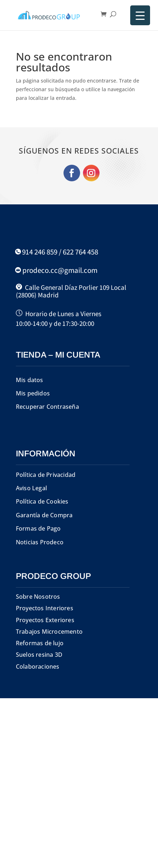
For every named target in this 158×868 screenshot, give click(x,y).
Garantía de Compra (44, 515)
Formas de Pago (38, 528)
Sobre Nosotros (38, 597)
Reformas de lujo (40, 643)
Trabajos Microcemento (49, 632)
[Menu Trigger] (140, 15)
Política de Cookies (42, 501)
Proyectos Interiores (45, 608)
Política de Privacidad (46, 475)
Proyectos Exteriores (45, 620)
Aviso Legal (31, 488)
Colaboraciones (38, 666)
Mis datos (30, 380)
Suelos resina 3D (39, 655)
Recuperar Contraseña (47, 407)
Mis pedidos (33, 393)
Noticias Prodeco (40, 542)
